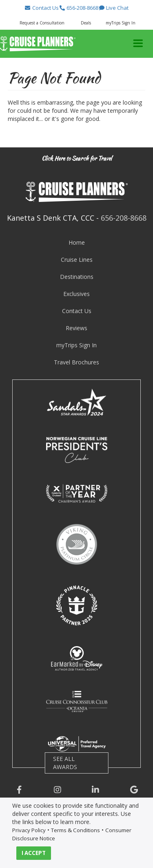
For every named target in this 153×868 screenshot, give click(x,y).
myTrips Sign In (76, 345)
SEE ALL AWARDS (65, 763)
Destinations (77, 277)
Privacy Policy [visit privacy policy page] (29, 830)
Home (77, 242)
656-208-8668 (124, 218)
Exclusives (76, 294)
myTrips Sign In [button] (121, 23)
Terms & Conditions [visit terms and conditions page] (75, 830)
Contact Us (77, 311)
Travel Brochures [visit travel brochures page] (76, 362)
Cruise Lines (77, 260)
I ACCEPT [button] (34, 853)
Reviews (76, 328)
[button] (42, 8)
